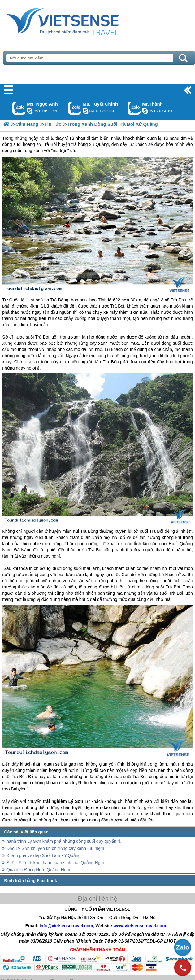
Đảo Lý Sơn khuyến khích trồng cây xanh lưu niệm (55, 848)
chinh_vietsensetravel (85, 111)
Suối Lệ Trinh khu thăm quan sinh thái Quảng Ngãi (55, 863)
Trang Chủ (78, 20)
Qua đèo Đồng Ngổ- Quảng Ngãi (38, 870)
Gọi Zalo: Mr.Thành (134, 108)
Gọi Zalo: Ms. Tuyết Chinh (75, 108)
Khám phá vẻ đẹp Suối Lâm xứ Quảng (43, 855)
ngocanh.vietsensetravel (30, 111)
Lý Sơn (76, 801)
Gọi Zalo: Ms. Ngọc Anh (19, 108)
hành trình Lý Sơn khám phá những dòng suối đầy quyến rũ (64, 841)
